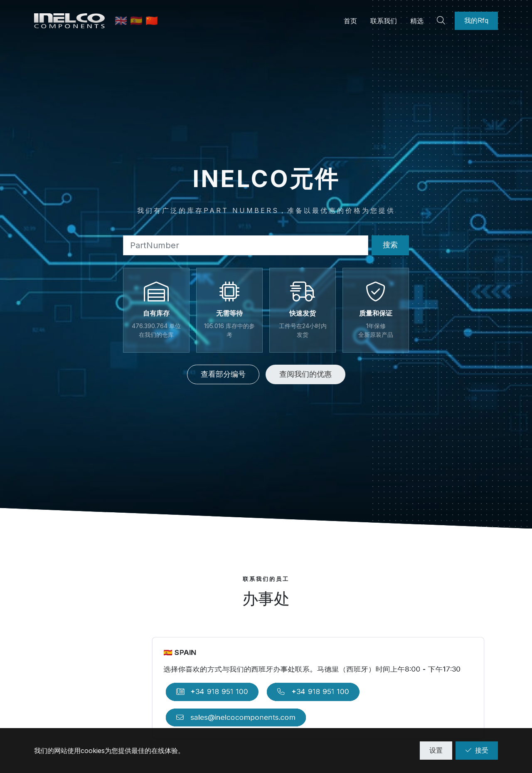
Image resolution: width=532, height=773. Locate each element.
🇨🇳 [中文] (152, 21)
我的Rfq (476, 20)
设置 (436, 750)
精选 (417, 21)
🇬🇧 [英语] (122, 21)
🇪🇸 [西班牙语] (138, 21)
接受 (477, 750)
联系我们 (384, 21)
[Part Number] (246, 245)
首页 (350, 21)
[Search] (442, 21)
